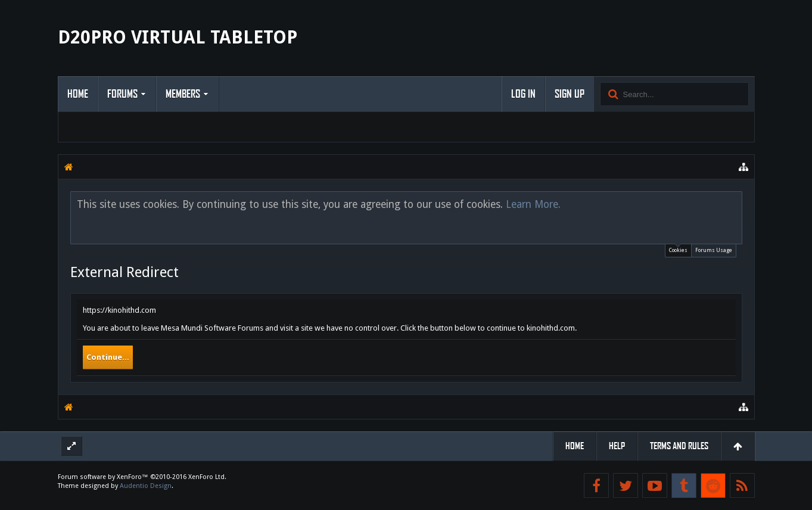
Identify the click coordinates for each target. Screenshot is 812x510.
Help (617, 446)
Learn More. (533, 204)
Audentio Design (146, 486)
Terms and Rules (679, 446)
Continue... (108, 357)
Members (183, 94)
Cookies (678, 249)
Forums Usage (714, 250)
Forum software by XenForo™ (142, 477)
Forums (122, 94)
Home (78, 94)
